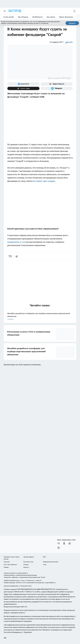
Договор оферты (29, 557)
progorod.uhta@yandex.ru (12, 586)
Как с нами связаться (10, 564)
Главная (6, 567)
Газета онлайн (9, 17)
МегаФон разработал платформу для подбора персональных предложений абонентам (40, 316)
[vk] (10, 256)
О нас (45, 564)
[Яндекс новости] (57, 84)
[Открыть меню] (5, 11)
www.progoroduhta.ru (21, 573)
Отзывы (26, 564)
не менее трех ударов (44, 181)
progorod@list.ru (50, 583)
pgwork (69, 42)
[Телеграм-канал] (57, 88)
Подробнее (28, 632)
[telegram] (17, 256)
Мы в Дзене (51, 17)
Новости (26, 567)
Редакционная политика (50, 562)
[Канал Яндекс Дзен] (23, 88)
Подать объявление (66, 17)
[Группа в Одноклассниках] (64, 543)
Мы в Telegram (23, 17)
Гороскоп (7, 562)
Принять (72, 23)
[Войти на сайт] (74, 11)
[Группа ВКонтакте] (23, 84)
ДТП (44, 557)
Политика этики (28, 562)
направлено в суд (16, 242)
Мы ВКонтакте (37, 17)
